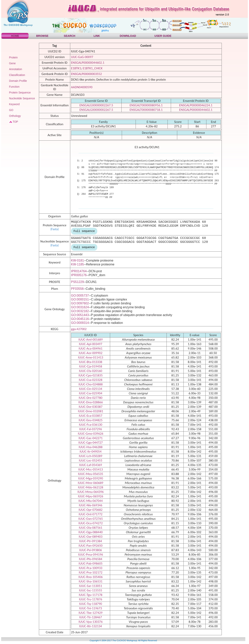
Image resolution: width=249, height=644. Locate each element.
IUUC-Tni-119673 (91, 608)
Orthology (15, 116)
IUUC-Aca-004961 (90, 348)
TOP (15, 122)
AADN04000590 (82, 87)
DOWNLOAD (128, 36)
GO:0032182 (80, 311)
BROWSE (42, 36)
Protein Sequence (20, 93)
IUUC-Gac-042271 (91, 438)
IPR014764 (79, 271)
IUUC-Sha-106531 (90, 581)
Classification (17, 75)
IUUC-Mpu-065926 (91, 496)
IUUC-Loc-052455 (91, 460)
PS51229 (77, 282)
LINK (97, 36)
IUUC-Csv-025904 (90, 393)
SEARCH (70, 36)
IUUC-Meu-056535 (91, 474)
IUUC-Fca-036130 (90, 425)
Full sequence (84, 231)
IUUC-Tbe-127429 (91, 613)
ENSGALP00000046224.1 (196, 105)
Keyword (14, 104)
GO (11, 110)
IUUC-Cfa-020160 (91, 371)
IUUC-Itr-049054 (91, 452)
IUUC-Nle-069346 (91, 505)
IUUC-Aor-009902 (91, 353)
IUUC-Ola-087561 (91, 528)
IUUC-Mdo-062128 (91, 487)
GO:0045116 (80, 319)
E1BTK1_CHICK (93, 68)
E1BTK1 (76, 68)
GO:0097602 (80, 303)
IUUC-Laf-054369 (91, 465)
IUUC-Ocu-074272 (91, 523)
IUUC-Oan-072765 (91, 519)
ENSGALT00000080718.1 (146, 110)
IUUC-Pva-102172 (91, 572)
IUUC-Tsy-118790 (91, 604)
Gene (12, 63)
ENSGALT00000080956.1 (146, 105)
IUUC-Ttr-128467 (91, 617)
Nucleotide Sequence (22, 98)
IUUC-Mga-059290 (91, 478)
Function (14, 87)
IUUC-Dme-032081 (91, 411)
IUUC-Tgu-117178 (91, 595)
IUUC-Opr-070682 (91, 510)
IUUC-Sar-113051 (91, 586)
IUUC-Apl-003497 (91, 344)
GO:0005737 (80, 296)
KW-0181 (77, 260)
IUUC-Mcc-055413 (90, 469)
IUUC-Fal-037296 (91, 429)
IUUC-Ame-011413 (91, 357)
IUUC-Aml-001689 (91, 340)
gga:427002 (79, 329)
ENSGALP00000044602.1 (88, 63)
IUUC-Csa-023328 (91, 380)
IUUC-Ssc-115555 (91, 590)
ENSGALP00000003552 (86, 74)
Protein (13, 57)
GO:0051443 (80, 315)
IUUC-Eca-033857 (91, 416)
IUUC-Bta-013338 (91, 362)
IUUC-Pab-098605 (91, 563)
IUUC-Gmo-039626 (91, 434)
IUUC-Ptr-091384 (91, 541)
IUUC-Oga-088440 (90, 532)
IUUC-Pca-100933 (91, 568)
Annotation (15, 69)
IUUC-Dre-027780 (91, 398)
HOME (15, 36)
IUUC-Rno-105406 (90, 577)
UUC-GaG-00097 (82, 57)
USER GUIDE (163, 36)
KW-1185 (77, 264)
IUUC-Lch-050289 (91, 456)
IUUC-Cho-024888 (90, 384)
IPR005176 (79, 275)
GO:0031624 (80, 307)
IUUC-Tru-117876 (91, 599)
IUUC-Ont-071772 (90, 514)
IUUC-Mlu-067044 (91, 501)
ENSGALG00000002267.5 (96, 105)
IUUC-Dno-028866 (91, 402)
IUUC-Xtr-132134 (91, 626)
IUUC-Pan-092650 (91, 546)
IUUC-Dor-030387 (90, 407)
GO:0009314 (80, 323)
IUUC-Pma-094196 (91, 555)
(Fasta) (55, 229)
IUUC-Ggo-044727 (91, 443)
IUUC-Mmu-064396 (90, 492)
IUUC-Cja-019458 (91, 366)
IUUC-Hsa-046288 (91, 447)
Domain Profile (18, 81)
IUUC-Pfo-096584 (91, 559)
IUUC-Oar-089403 (90, 537)
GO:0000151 (80, 299)
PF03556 (77, 289)
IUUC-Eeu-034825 (91, 420)
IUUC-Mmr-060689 (91, 483)
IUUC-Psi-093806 (90, 550)
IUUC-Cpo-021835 (90, 375)
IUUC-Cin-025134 (91, 389)
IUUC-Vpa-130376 (91, 622)
